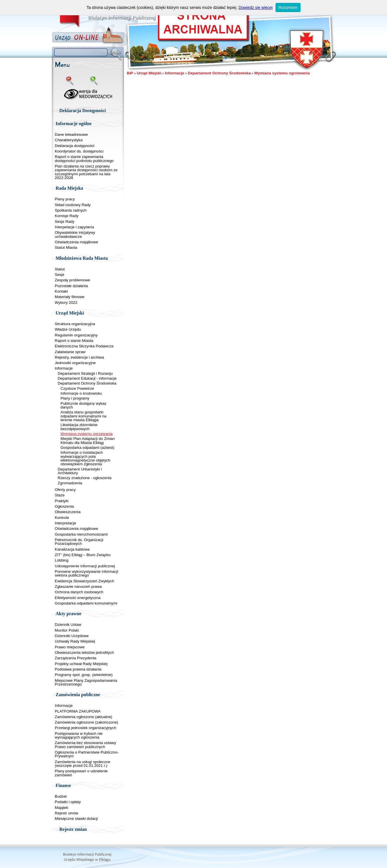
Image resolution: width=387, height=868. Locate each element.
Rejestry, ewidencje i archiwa (79, 357)
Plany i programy (75, 398)
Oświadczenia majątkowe (76, 242)
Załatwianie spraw (70, 352)
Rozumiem (288, 7)
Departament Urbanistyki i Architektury (80, 471)
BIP (130, 73)
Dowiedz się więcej (256, 7)
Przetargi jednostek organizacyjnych (85, 728)
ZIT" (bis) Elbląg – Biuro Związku (83, 555)
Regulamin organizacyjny (76, 335)
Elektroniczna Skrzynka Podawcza (84, 346)
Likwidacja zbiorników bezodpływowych (79, 427)
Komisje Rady (67, 216)
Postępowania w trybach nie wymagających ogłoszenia (79, 735)
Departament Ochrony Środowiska (87, 383)
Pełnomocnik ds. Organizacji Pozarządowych (79, 542)
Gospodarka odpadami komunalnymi (86, 603)
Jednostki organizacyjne (75, 363)
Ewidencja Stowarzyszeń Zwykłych (84, 581)
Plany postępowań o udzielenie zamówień (81, 773)
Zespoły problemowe (72, 280)
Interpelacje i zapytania (74, 227)
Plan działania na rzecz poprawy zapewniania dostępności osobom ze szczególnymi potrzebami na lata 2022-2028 (86, 172)
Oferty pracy (65, 490)
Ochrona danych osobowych (79, 592)
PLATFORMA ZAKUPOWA (78, 711)
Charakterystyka (69, 140)
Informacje (64, 368)
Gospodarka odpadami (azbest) (87, 448)
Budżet (61, 796)
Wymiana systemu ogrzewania (87, 434)
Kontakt (61, 291)
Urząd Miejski (149, 73)
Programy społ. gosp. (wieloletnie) (84, 675)
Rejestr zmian (73, 829)
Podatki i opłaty (68, 802)
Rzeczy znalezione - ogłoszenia (85, 478)
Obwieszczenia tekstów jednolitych (84, 653)
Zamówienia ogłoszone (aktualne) (83, 717)
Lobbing (62, 560)
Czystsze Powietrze (77, 388)
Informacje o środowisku (81, 393)
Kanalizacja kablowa (72, 549)
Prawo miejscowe (70, 647)
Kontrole (62, 518)
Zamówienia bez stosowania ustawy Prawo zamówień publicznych (85, 745)
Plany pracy (65, 199)
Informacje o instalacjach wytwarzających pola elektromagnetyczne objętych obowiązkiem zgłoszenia (85, 458)
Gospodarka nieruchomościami (81, 534)
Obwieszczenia (68, 512)
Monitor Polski (67, 630)
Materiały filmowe (70, 297)
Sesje (60, 275)
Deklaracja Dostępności (83, 111)
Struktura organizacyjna (75, 324)
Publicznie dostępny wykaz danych (83, 405)
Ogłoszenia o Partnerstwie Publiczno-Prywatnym (87, 754)
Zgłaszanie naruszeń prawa (78, 586)
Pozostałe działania (71, 286)
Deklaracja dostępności (75, 146)
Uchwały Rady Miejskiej (75, 641)
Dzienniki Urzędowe (72, 636)
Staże (60, 495)
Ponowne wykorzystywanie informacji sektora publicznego (86, 573)
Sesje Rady (65, 222)
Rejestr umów (66, 813)
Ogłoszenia (64, 506)
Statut (60, 269)
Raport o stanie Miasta (74, 341)
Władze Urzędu (68, 329)
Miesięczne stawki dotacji (76, 819)
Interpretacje (65, 523)
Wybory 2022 (66, 303)
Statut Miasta (66, 247)
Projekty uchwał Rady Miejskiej (81, 664)
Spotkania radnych (71, 210)
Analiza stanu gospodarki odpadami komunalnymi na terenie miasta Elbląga (83, 416)
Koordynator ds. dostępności (79, 151)
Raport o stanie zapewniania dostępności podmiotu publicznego (84, 159)
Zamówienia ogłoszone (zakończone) (86, 722)
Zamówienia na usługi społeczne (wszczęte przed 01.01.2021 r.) (83, 764)
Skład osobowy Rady (73, 205)
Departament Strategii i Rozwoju (85, 373)
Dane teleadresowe (71, 134)
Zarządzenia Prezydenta (75, 658)
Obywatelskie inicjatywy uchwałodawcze (75, 234)
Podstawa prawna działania (78, 669)
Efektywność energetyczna (78, 598)
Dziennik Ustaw (68, 625)
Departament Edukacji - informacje (87, 378)
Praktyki (62, 501)
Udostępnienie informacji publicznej (85, 566)
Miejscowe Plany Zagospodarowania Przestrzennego (86, 682)
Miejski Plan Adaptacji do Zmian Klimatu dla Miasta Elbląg (88, 440)
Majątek (62, 808)
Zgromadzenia (70, 483)
